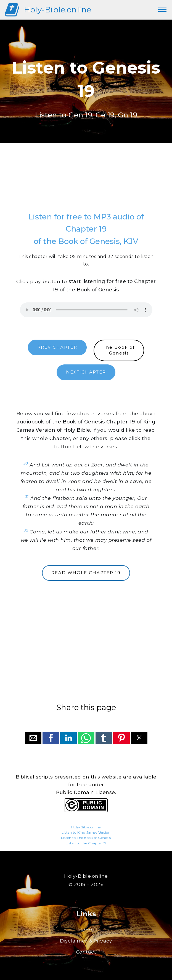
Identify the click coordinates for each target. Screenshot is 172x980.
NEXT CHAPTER (86, 372)
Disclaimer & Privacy (86, 941)
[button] (33, 738)
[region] (86, 183)
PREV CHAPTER (57, 347)
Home (86, 930)
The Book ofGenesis (119, 350)
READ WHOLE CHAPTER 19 (86, 573)
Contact (86, 952)
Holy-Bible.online (58, 10)
